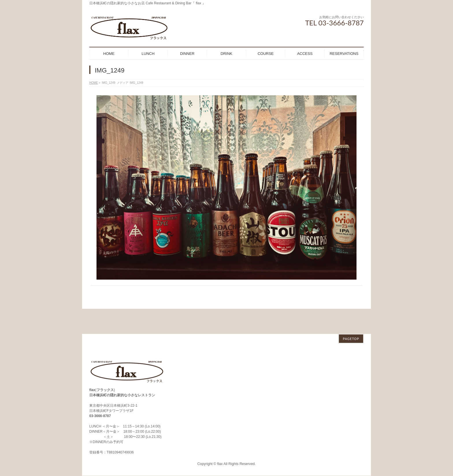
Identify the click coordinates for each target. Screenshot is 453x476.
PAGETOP (351, 314)
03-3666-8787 (100, 391)
